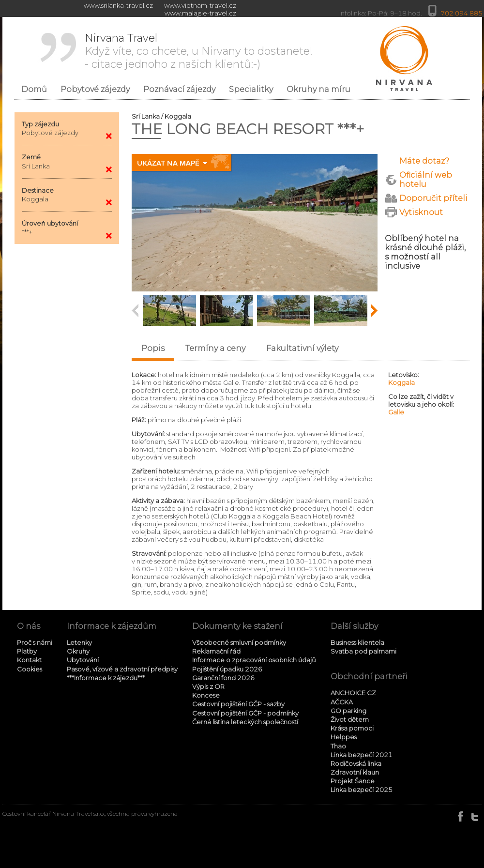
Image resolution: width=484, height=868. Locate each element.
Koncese (206, 695)
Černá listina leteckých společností (245, 722)
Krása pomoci (352, 728)
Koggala (401, 382)
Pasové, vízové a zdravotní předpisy (122, 669)
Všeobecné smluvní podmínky (239, 642)
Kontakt (29, 660)
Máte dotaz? (424, 161)
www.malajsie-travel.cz (200, 13)
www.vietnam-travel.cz (200, 5)
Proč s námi (35, 642)
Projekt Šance (353, 781)
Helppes (344, 737)
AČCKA (342, 702)
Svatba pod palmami (363, 651)
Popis (153, 348)
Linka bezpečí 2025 (362, 790)
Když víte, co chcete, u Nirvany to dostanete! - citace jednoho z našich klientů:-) (199, 51)
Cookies (30, 669)
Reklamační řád (216, 651)
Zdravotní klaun (355, 772)
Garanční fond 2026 (223, 678)
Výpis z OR (208, 686)
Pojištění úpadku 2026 (227, 669)
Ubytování (83, 660)
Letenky (79, 642)
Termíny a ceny (215, 348)
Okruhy (78, 651)
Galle (396, 412)
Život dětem (350, 719)
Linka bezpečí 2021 (362, 755)
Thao (338, 746)
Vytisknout (421, 212)
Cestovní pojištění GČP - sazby (238, 704)
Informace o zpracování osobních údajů (254, 660)
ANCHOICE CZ (353, 693)
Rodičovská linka (356, 763)
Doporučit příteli (433, 198)
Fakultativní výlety (302, 348)
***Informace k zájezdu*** (106, 678)
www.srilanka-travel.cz (118, 5)
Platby (27, 651)
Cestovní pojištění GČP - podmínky (245, 713)
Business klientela (357, 642)
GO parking (348, 711)
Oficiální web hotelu (426, 180)
